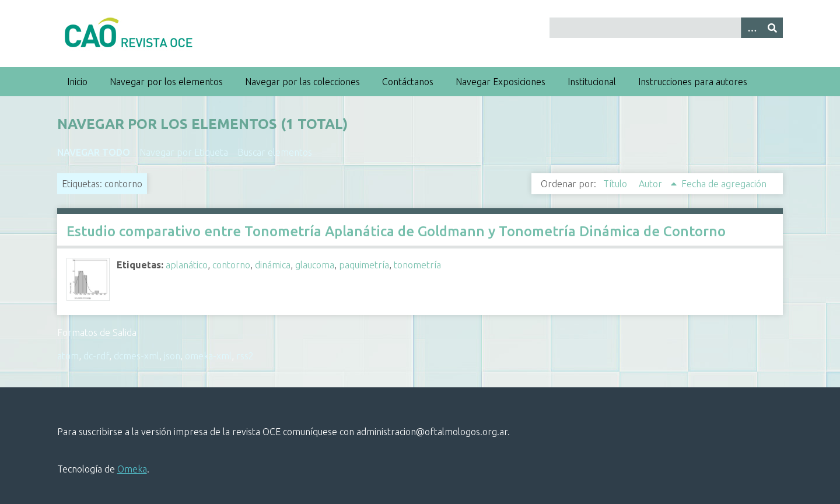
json (172, 356)
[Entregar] (772, 28)
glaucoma (315, 265)
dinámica (273, 265)
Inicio (77, 82)
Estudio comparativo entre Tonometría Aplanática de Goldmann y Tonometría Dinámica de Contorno (396, 231)
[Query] (666, 28)
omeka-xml (208, 356)
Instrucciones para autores (693, 82)
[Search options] (751, 28)
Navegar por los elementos (166, 82)
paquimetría (364, 265)
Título (616, 184)
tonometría (417, 265)
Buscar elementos (275, 152)
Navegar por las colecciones (302, 82)
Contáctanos (408, 82)
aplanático (187, 265)
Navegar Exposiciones (501, 82)
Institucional (592, 82)
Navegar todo (94, 152)
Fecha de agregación (724, 184)
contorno (231, 265)
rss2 (245, 356)
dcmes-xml (136, 356)
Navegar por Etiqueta (184, 152)
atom (68, 356)
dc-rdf (96, 356)
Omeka (132, 469)
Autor (652, 184)
